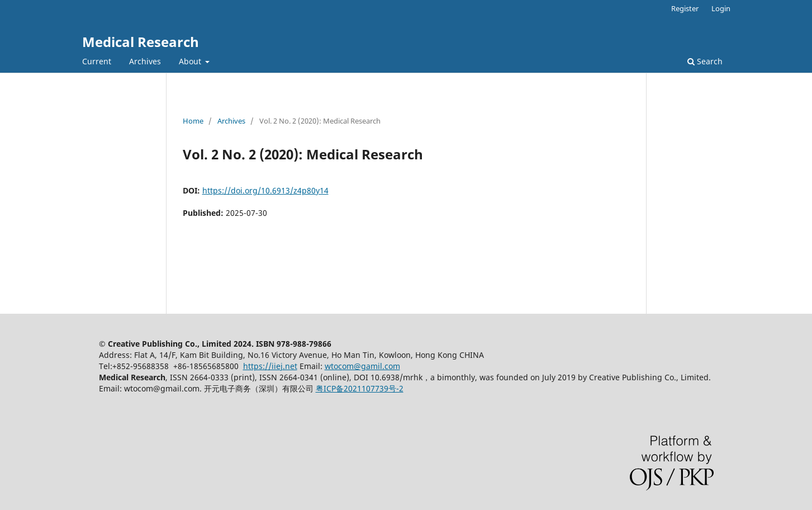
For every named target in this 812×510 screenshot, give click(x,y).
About (191, 61)
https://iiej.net (270, 366)
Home (193, 121)
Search (705, 61)
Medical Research (141, 42)
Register (685, 8)
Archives (145, 61)
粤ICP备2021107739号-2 (360, 388)
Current (97, 61)
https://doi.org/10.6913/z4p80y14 (265, 190)
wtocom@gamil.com (362, 366)
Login (721, 8)
